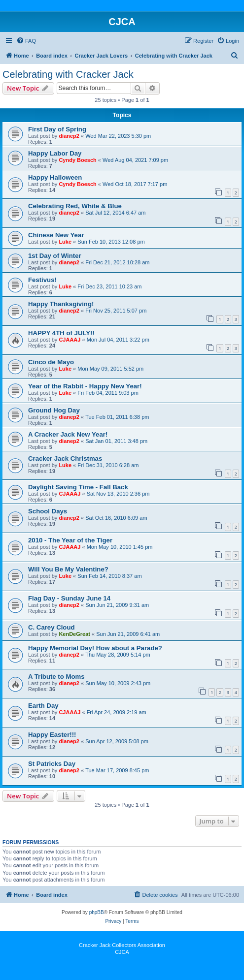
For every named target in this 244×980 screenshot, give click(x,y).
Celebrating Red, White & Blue (75, 206)
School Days (48, 511)
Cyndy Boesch (77, 160)
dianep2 (69, 136)
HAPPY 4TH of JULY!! (61, 333)
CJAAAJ (70, 340)
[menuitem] (26, 41)
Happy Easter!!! (52, 735)
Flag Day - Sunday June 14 (69, 598)
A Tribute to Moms (56, 677)
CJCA (122, 952)
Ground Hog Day (54, 410)
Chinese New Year (56, 235)
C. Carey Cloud (52, 627)
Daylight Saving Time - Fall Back (78, 487)
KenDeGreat (74, 634)
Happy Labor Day (55, 153)
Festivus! (42, 280)
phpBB (97, 912)
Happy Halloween (55, 177)
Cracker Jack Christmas (65, 458)
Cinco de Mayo (51, 362)
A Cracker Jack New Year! (68, 434)
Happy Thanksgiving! (61, 304)
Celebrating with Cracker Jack (68, 74)
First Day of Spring (57, 129)
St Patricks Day (52, 764)
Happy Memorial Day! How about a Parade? (95, 648)
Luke (65, 242)
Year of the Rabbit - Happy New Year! (85, 386)
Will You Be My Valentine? (68, 569)
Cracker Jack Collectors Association (122, 945)
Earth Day (43, 706)
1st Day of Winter (55, 256)
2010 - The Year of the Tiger (70, 540)
